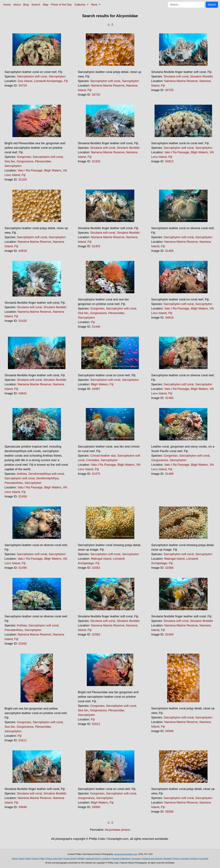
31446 (96, 327)
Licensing (185, 859)
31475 (96, 474)
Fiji (66, 81)
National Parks (93, 859)
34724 (23, 85)
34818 (23, 251)
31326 (96, 161)
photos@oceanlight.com (126, 854)
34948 (23, 807)
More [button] (95, 5)
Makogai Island (101, 559)
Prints (176, 859)
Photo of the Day (61, 5)
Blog (26, 5)
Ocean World (70, 859)
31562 (96, 568)
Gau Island (25, 81)
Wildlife (81, 859)
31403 (96, 246)
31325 (23, 179)
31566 (169, 568)
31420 (23, 321)
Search (36, 5)
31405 (169, 251)
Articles (194, 859)
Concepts (136, 859)
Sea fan (10, 161)
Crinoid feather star (103, 456)
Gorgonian (24, 157)
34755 (169, 90)
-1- (109, 25)
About (17, 5)
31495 (23, 568)
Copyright (204, 859)
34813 (169, 161)
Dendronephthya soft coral (46, 474)
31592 (23, 644)
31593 (96, 634)
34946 (169, 731)
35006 (169, 812)
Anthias (22, 474)
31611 (23, 740)
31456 (169, 398)
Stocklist (167, 859)
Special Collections (121, 859)
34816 (169, 317)
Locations (106, 859)
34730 (96, 95)
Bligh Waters (53, 170)
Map (46, 5)
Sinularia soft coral (176, 76)
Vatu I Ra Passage (30, 170)
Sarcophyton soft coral (32, 76)
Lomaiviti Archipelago (48, 81)
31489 (169, 474)
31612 (96, 724)
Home (7, 5)
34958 (96, 807)
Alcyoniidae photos (117, 830)
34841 (23, 393)
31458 (23, 496)
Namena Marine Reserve (108, 85)
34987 (96, 389)
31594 (169, 634)
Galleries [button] (80, 5)
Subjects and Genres (152, 859)
